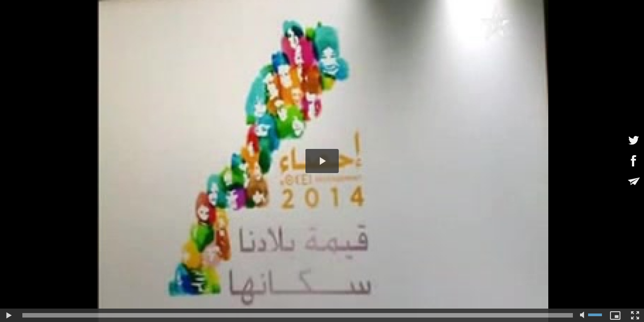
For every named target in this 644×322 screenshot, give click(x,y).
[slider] (298, 315)
